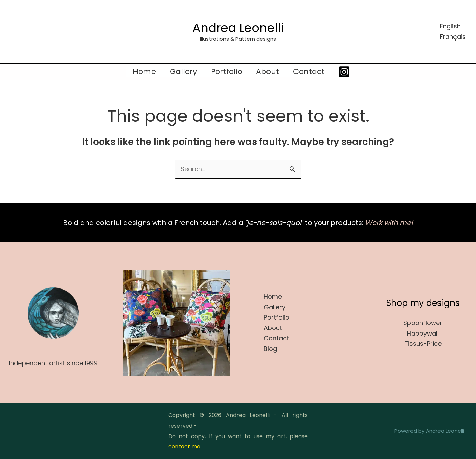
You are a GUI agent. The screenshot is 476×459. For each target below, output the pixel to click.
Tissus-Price (423, 344)
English (450, 26)
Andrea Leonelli (238, 28)
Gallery (182, 72)
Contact (311, 72)
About (269, 72)
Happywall (423, 333)
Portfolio (227, 72)
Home (142, 72)
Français (453, 37)
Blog (270, 349)
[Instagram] (347, 72)
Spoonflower (423, 323)
